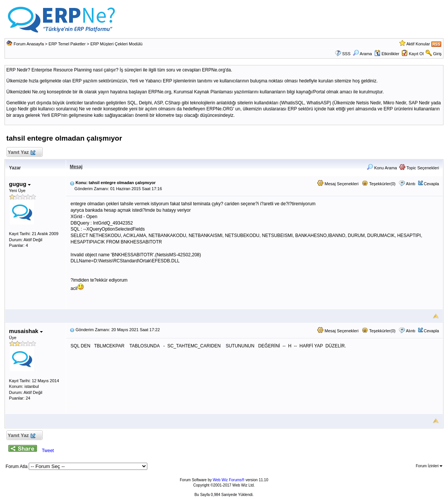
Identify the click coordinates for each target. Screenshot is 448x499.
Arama (362, 54)
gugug (20, 184)
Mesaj (76, 167)
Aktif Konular (418, 44)
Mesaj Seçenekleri (338, 184)
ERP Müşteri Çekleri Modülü (116, 44)
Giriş (438, 54)
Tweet (48, 451)
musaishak (26, 331)
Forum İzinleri (429, 466)
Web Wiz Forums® (229, 480)
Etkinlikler (387, 54)
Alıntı (411, 184)
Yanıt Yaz (21, 153)
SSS (346, 54)
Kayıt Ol (416, 54)
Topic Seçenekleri (419, 168)
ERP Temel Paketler (67, 44)
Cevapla (431, 184)
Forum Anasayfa (29, 44)
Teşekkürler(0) (379, 184)
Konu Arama (382, 168)
